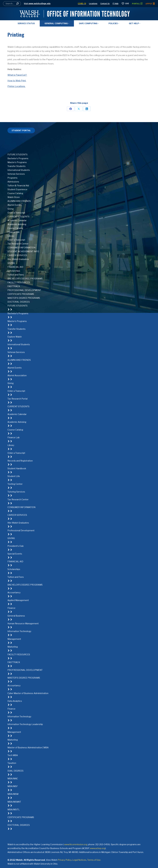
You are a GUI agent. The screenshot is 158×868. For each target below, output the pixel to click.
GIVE (125, 4)
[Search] (12, 4)
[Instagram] (79, 147)
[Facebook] (79, 135)
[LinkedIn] (79, 143)
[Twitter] (79, 139)
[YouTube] (79, 151)
